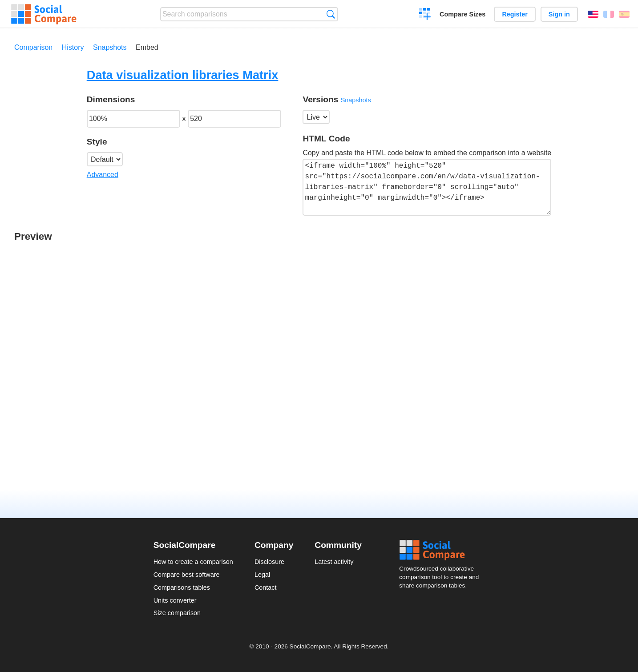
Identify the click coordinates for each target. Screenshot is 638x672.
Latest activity (334, 562)
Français (609, 14)
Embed (147, 47)
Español (624, 14)
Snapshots (110, 47)
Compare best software (187, 575)
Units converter (175, 600)
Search (331, 14)
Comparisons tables (182, 587)
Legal (262, 575)
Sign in (559, 14)
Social (442, 550)
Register (515, 14)
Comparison (33, 47)
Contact (266, 587)
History (73, 47)
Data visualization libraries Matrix (183, 75)
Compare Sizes (462, 14)
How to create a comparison (193, 562)
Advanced (103, 175)
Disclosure (269, 562)
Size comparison (177, 613)
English (593, 14)
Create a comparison (425, 15)
